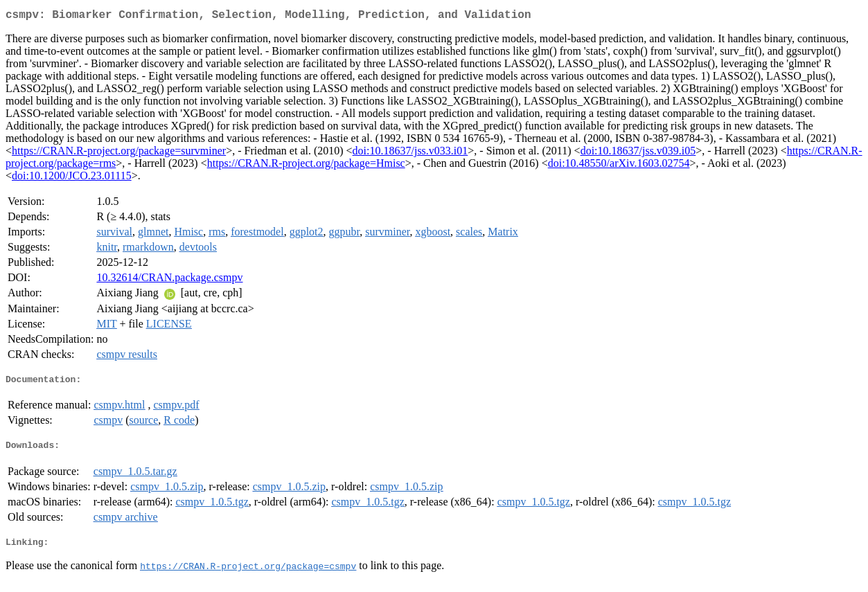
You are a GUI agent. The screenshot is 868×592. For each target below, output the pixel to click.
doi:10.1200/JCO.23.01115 (72, 178)
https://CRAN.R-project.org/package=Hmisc (306, 166)
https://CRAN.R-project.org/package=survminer (119, 153)
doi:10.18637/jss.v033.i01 (410, 153)
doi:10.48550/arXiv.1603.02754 (619, 166)
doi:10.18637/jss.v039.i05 (638, 153)
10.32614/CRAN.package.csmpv (169, 280)
